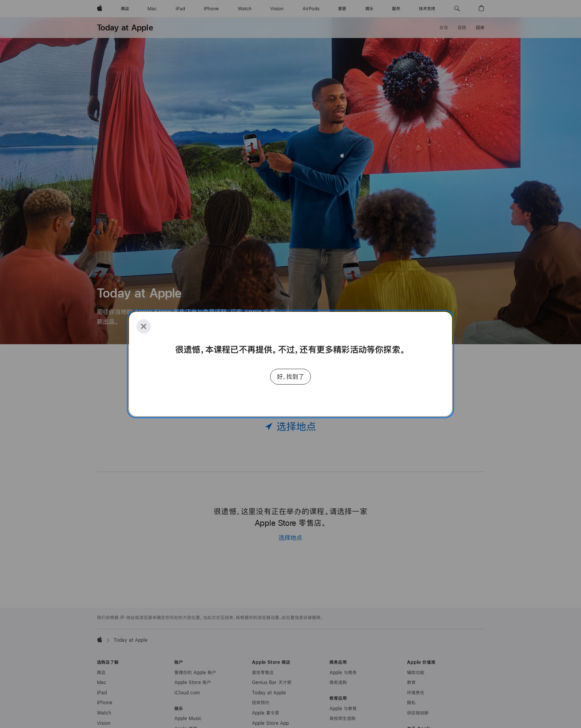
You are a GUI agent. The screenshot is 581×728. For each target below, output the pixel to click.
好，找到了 (290, 376)
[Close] (144, 326)
